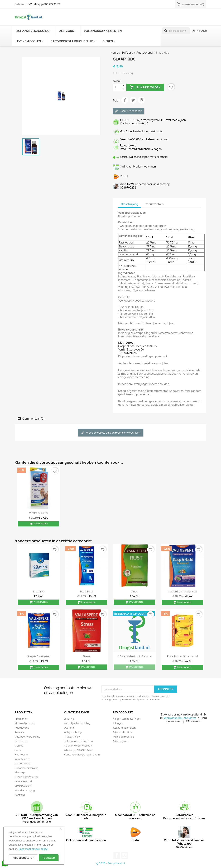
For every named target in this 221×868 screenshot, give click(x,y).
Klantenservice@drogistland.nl (82, 755)
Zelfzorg (20, 795)
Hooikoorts (21, 755)
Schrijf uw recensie (129, 111)
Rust (134, 592)
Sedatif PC (39, 592)
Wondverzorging (25, 790)
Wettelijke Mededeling (77, 723)
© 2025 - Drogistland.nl (110, 863)
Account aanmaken (124, 728)
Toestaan (49, 858)
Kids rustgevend (24, 723)
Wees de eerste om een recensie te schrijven (111, 433)
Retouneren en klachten (78, 741)
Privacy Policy (72, 737)
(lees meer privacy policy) (33, 849)
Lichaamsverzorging (27, 768)
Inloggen (118, 723)
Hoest (18, 750)
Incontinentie (23, 759)
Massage (20, 772)
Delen (125, 100)
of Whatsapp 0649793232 (43, 4)
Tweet (133, 100)
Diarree (19, 746)
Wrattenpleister (39, 513)
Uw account (123, 712)
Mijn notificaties (122, 732)
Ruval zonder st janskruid (182, 656)
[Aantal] (117, 87)
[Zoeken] (176, 31)
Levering (69, 719)
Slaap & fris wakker (39, 656)
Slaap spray (87, 592)
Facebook (117, 855)
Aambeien (21, 732)
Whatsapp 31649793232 (78, 750)
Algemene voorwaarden (78, 746)
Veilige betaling (73, 732)
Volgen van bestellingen (127, 719)
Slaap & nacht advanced (182, 592)
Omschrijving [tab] (129, 204)
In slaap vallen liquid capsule (134, 656)
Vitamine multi (23, 786)
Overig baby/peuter (26, 777)
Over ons (69, 728)
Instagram (124, 855)
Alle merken (21, 719)
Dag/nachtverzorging (27, 737)
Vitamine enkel (23, 781)
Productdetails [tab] (154, 204)
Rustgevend (22, 728)
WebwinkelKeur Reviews (180, 718)
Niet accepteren (23, 858)
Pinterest (141, 100)
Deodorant (21, 741)
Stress (87, 656)
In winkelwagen (145, 87)
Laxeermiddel (23, 763)
